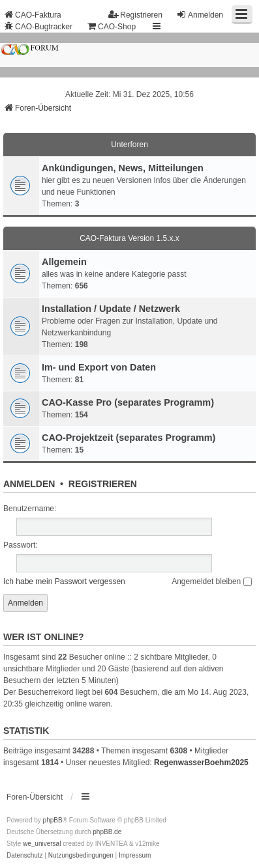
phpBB (53, 820)
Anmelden (29, 484)
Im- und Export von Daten (99, 367)
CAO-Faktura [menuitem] (32, 15)
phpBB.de (107, 832)
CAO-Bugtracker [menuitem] (38, 26)
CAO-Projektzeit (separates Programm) (129, 438)
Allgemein (64, 262)
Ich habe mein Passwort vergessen (64, 581)
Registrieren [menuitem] (135, 15)
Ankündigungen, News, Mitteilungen (123, 168)
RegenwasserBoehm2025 (201, 763)
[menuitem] (25, 856)
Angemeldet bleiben (211, 581)
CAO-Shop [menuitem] (111, 26)
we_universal (42, 844)
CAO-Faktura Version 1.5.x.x (129, 238)
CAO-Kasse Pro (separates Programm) (128, 402)
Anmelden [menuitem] (200, 15)
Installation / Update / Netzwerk (111, 309)
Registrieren (103, 484)
